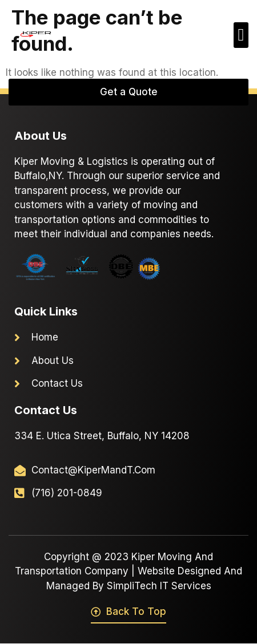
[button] (241, 35)
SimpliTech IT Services (159, 586)
